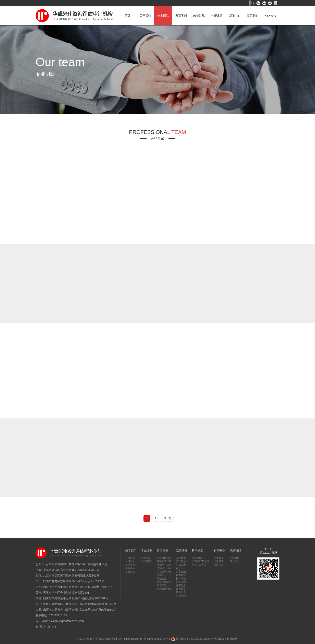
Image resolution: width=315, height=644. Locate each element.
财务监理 (181, 582)
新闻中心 (235, 16)
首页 (127, 16)
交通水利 (181, 596)
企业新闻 (218, 558)
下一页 (167, 518)
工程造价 (181, 558)
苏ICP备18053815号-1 (157, 639)
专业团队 (163, 16)
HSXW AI (270, 16)
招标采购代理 (164, 589)
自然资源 (181, 575)
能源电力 (181, 592)
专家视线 (197, 558)
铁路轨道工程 (164, 561)
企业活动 (130, 568)
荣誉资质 (130, 565)
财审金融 (181, 572)
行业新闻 (218, 561)
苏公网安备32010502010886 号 (192, 639)
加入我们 (234, 561)
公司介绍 (130, 558)
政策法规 (199, 16)
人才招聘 (234, 558)
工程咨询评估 (164, 572)
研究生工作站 (199, 565)
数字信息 (181, 585)
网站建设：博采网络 (226, 639)
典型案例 (181, 16)
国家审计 (162, 575)
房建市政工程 (164, 558)
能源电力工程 (164, 565)
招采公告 (218, 565)
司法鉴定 (162, 579)
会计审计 (181, 568)
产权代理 (162, 585)
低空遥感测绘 (164, 582)
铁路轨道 (181, 589)
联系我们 (253, 16)
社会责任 (130, 572)
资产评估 (181, 561)
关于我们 (145, 16)
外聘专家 (146, 561)
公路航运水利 (164, 568)
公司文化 (130, 561)
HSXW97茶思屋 (200, 561)
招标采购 (181, 579)
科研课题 (217, 16)
